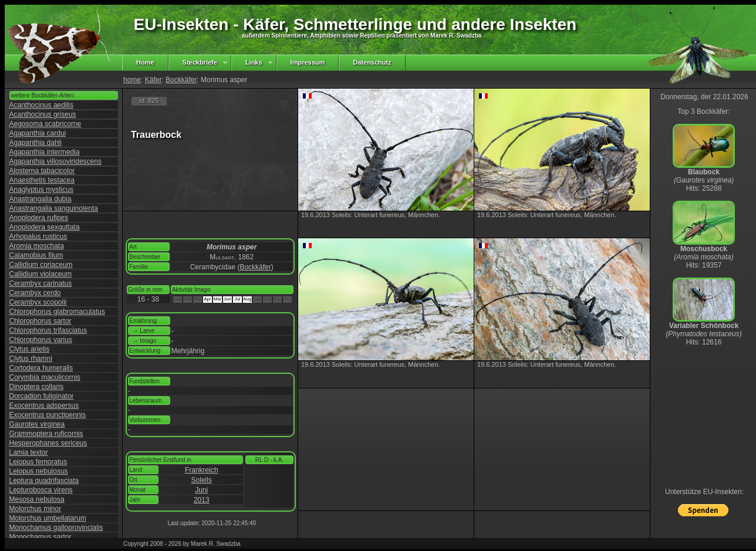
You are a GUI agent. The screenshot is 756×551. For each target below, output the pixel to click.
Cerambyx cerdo (35, 293)
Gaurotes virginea (37, 424)
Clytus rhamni (31, 359)
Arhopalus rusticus (38, 236)
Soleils (202, 480)
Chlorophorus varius (41, 340)
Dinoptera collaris (37, 387)
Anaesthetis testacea (42, 180)
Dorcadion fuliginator (42, 396)
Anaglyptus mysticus (41, 190)
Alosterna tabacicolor (42, 171)
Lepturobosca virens (41, 490)
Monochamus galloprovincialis (56, 528)
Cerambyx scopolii (38, 302)
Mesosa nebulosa (37, 499)
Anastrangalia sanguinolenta (54, 208)
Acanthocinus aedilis (41, 105)
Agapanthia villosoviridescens (55, 161)
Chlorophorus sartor (41, 321)
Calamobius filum (36, 255)
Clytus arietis (30, 349)
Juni (201, 490)
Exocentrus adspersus (44, 405)
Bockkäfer (181, 80)
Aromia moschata (37, 246)
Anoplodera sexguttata (45, 227)
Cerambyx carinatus (41, 283)
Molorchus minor (36, 509)
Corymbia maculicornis (45, 377)
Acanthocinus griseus (43, 114)
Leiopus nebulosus (39, 471)
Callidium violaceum (41, 274)
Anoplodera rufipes (39, 218)
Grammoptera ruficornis (46, 434)
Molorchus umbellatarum (48, 518)
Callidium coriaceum (41, 265)
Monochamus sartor (41, 537)
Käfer (153, 80)
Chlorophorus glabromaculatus (57, 312)
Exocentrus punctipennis (48, 415)
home (132, 80)
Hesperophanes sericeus (48, 443)
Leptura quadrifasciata (44, 481)
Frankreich (202, 470)
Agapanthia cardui (38, 133)
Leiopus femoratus (38, 462)
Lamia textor (29, 452)
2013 (202, 500)
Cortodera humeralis (41, 368)
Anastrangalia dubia (41, 199)
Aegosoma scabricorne (45, 124)
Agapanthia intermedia (45, 152)
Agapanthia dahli (36, 143)
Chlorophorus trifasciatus (48, 330)
